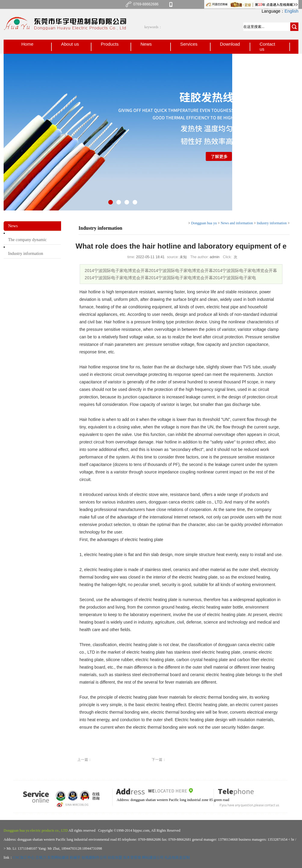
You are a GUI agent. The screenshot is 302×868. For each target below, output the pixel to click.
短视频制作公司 (94, 857)
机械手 (75, 857)
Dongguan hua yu (204, 223)
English (291, 11)
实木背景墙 (132, 857)
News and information (237, 223)
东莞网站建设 (58, 857)
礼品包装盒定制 (177, 857)
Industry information (26, 254)
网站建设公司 (153, 857)
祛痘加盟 (115, 857)
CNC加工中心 (24, 857)
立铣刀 (41, 857)
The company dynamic (27, 240)
